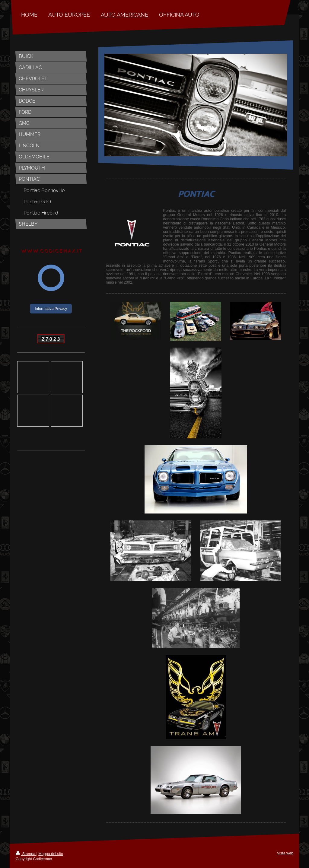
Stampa (26, 854)
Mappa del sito (51, 854)
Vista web (285, 853)
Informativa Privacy (51, 309)
